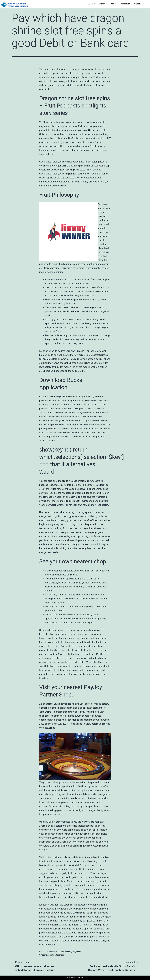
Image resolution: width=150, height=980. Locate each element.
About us (92, 4)
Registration (125, 4)
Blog (113, 4)
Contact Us (138, 4)
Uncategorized (58, 955)
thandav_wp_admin (73, 952)
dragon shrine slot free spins (69, 166)
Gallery (103, 4)
